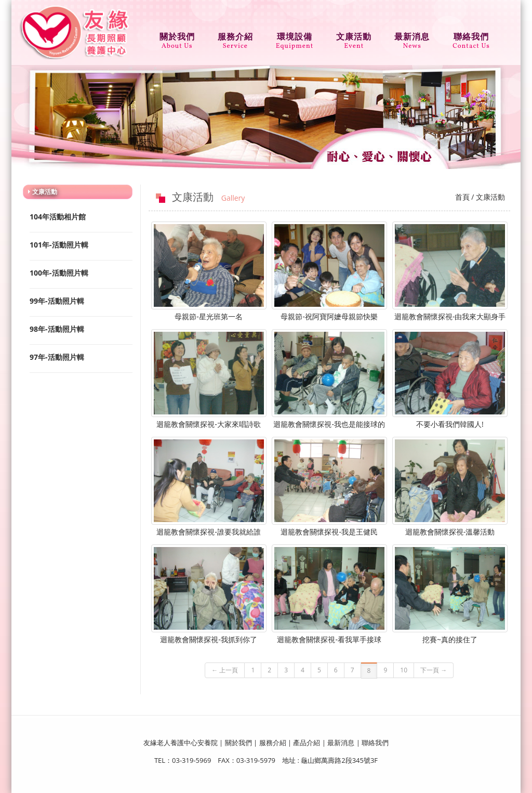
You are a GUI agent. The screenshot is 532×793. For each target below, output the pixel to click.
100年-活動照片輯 (59, 273)
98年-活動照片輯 (57, 329)
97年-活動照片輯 (57, 357)
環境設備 (295, 38)
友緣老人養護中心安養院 (181, 743)
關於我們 (177, 38)
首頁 (462, 197)
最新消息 (412, 38)
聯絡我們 (471, 38)
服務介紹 (235, 38)
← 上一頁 (225, 670)
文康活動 (354, 38)
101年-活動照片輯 (59, 245)
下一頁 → (434, 670)
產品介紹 (307, 743)
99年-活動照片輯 (57, 301)
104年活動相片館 (58, 217)
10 (404, 670)
